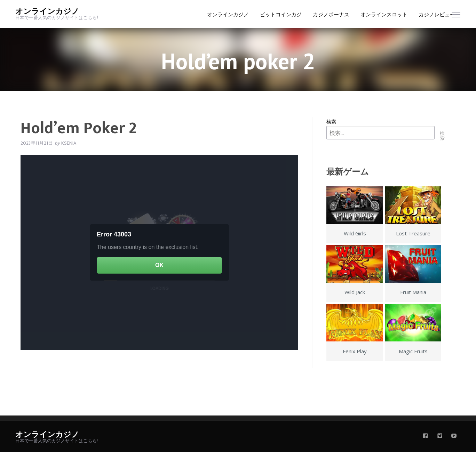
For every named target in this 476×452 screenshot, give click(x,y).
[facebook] (426, 436)
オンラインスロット (384, 14)
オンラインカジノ (47, 12)
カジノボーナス (331, 14)
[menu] (456, 16)
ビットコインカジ (281, 14)
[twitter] (440, 436)
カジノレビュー (437, 14)
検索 (331, 122)
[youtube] (454, 436)
